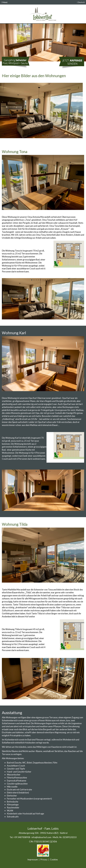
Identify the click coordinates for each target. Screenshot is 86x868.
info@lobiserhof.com (41, 837)
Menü (4, 2)
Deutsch (81, 2)
